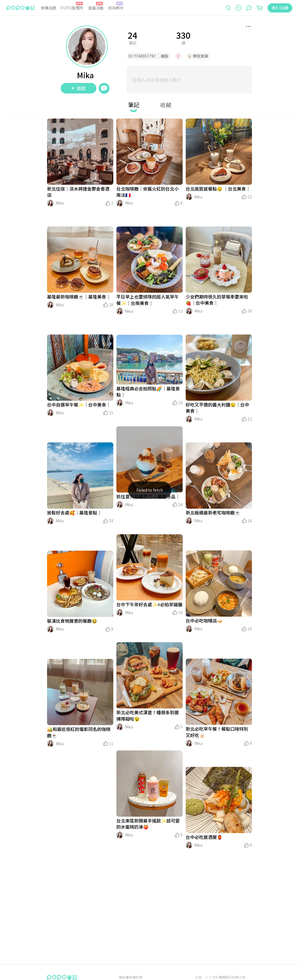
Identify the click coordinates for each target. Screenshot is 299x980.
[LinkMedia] (80, 152)
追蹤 (79, 88)
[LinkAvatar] (50, 203)
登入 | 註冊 (280, 8)
